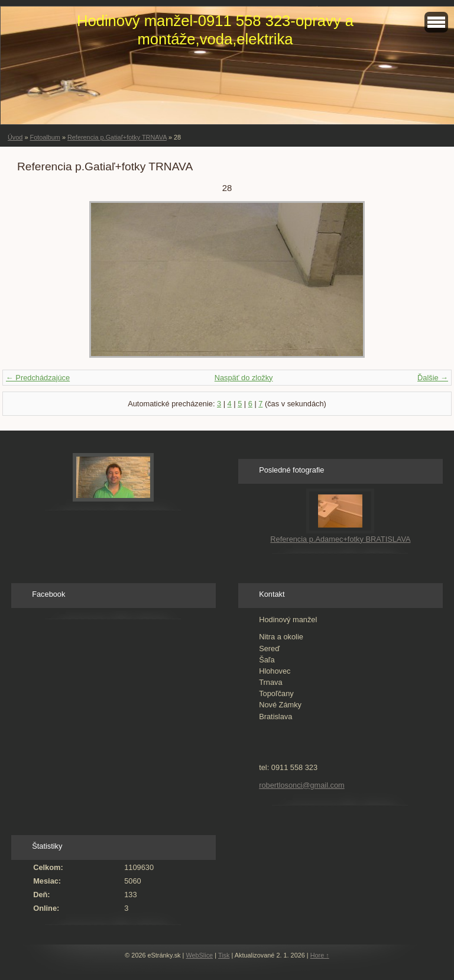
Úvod (15, 137)
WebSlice (199, 955)
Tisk (224, 955)
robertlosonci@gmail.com (302, 785)
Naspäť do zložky (244, 378)
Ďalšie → (433, 378)
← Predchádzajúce (38, 378)
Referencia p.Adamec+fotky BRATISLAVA (340, 539)
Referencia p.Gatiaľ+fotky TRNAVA (117, 137)
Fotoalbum (45, 137)
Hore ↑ (320, 955)
